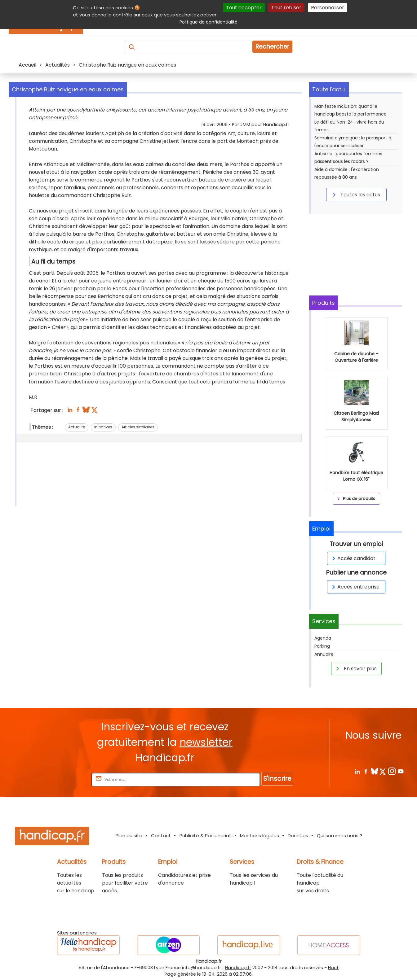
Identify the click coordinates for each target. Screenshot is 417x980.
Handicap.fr (238, 968)
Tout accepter (244, 8)
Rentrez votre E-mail (65, 779)
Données (298, 836)
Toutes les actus (355, 195)
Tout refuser (286, 8)
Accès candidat (353, 558)
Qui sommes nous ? (339, 836)
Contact (161, 836)
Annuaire (324, 654)
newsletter (206, 742)
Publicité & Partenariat (205, 836)
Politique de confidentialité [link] (208, 22)
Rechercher (272, 47)
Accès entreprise (355, 587)
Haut (333, 968)
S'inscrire (277, 779)
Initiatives (103, 427)
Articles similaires (138, 427)
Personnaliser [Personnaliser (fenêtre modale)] (328, 8)
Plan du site (129, 836)
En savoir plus (355, 668)
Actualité (77, 427)
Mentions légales (260, 836)
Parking (322, 646)
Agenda (323, 638)
